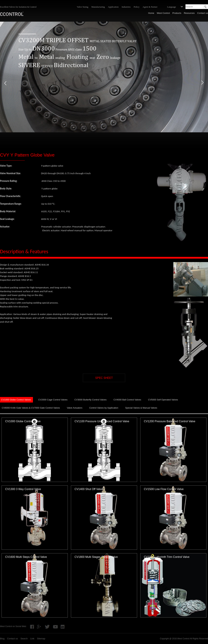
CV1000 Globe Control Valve (23, 421)
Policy (136, 7)
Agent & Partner (150, 7)
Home (151, 13)
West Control (163, 13)
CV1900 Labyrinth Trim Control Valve (167, 557)
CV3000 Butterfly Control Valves (90, 400)
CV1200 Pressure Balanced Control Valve (170, 421)
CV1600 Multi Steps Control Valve (26, 557)
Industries (126, 7)
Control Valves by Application (104, 408)
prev (5, 83)
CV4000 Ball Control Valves (127, 400)
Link (32, 639)
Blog (2, 639)
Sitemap (41, 639)
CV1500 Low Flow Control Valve (164, 489)
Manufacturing (98, 7)
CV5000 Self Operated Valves (163, 400)
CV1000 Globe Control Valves (16, 400)
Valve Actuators (75, 408)
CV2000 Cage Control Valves (53, 400)
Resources (189, 13)
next (203, 83)
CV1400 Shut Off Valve (89, 489)
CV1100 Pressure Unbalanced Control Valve (102, 421)
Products (177, 13)
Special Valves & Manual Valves (141, 408)
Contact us (203, 13)
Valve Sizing (83, 7)
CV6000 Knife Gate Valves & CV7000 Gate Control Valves (31, 408)
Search (24, 639)
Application (113, 7)
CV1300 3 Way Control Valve (23, 489)
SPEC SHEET (104, 378)
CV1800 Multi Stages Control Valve (96, 557)
